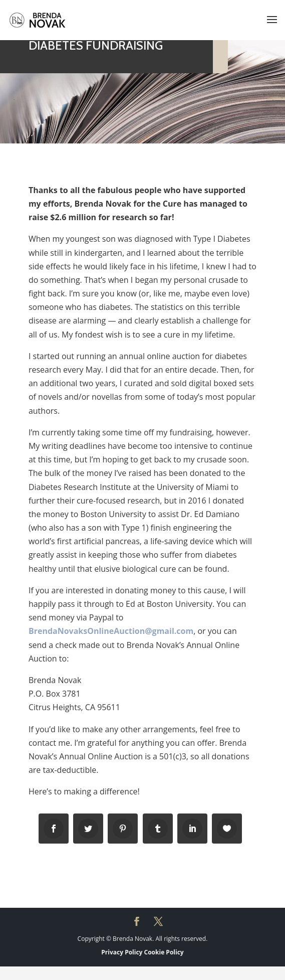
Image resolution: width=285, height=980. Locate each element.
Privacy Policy (122, 952)
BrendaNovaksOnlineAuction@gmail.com (111, 631)
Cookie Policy (164, 952)
